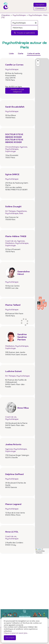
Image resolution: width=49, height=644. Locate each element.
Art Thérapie (10, 211)
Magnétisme (22, 211)
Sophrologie (10, 151)
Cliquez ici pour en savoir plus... (16, 633)
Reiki (21, 213)
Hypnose (23, 147)
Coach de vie (11, 241)
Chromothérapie (12, 147)
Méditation (10, 243)
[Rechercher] (24, 33)
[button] (45, 305)
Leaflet (38, 549)
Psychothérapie (19, 15)
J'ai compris (10, 638)
